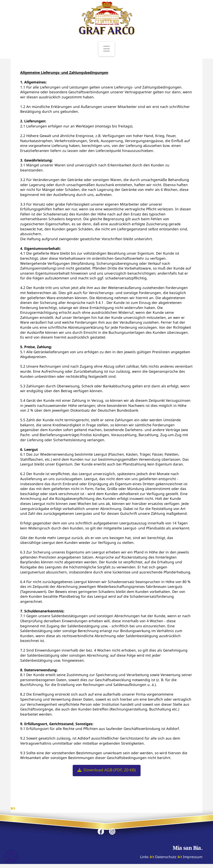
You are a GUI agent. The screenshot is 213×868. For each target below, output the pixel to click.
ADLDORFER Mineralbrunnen (42, 808)
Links (144, 857)
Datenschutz (166, 857)
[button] (107, 49)
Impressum (193, 857)
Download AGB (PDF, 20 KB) (107, 770)
